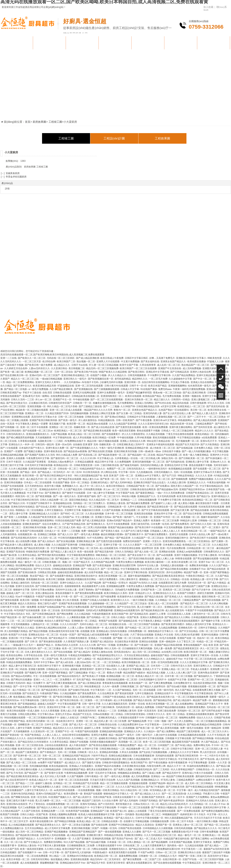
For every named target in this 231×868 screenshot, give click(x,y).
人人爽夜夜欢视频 (76, 617)
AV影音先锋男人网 (156, 766)
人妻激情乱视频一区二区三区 (171, 417)
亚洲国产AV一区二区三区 (201, 680)
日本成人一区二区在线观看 (38, 482)
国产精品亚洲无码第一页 (36, 548)
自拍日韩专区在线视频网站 (156, 382)
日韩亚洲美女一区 (25, 559)
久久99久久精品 (53, 849)
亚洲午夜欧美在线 (53, 451)
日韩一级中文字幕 (91, 704)
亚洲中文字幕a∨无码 (106, 669)
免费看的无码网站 (53, 842)
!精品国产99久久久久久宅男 (98, 410)
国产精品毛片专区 (96, 863)
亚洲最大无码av (103, 517)
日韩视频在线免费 (159, 821)
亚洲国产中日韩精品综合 (121, 825)
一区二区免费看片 (62, 680)
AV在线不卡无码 (90, 382)
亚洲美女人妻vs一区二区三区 (188, 825)
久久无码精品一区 (199, 804)
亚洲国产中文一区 (62, 400)
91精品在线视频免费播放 (19, 662)
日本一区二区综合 (64, 372)
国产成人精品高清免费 (205, 420)
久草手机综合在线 (33, 655)
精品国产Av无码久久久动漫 (143, 583)
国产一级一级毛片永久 (65, 496)
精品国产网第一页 (42, 697)
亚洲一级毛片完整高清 (55, 655)
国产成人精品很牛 (182, 700)
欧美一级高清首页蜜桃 (124, 431)
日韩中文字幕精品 (208, 628)
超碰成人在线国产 (47, 704)
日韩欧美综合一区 (205, 769)
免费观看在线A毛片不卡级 (185, 832)
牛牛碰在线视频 (81, 400)
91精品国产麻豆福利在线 (176, 839)
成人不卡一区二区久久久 (92, 486)
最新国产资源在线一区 (12, 735)
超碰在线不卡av (174, 659)
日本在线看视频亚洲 (144, 756)
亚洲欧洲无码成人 (100, 482)
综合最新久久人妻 (116, 666)
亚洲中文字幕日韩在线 (136, 572)
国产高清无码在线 (216, 406)
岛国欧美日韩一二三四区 (50, 441)
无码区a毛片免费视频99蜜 (99, 610)
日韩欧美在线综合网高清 (143, 489)
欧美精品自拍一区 (63, 465)
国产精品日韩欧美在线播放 (174, 569)
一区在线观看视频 (85, 790)
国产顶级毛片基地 (91, 763)
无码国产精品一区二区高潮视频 (118, 728)
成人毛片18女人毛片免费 (53, 776)
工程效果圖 (162, 138)
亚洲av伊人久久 (218, 462)
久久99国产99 (128, 406)
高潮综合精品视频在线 (120, 756)
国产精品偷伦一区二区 (67, 559)
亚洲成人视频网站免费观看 (63, 814)
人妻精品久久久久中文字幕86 (183, 752)
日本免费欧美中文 (183, 683)
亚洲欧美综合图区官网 (124, 565)
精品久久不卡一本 (176, 766)
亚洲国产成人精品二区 (138, 666)
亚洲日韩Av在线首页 (17, 804)
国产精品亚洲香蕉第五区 (186, 648)
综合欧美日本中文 (65, 721)
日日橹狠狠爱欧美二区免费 (81, 846)
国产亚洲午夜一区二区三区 (27, 756)
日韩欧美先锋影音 (78, 638)
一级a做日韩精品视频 (51, 379)
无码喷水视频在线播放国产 (103, 742)
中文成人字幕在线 (180, 382)
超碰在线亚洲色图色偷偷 (70, 572)
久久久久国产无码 (10, 849)
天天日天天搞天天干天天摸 (208, 818)
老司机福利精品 (123, 379)
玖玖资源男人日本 (150, 569)
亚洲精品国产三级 (100, 811)
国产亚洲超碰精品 (27, 704)
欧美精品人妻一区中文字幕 (204, 579)
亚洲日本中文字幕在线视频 (150, 738)
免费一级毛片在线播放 (192, 728)
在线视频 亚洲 (87, 631)
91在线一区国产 (68, 635)
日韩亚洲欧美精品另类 (148, 406)
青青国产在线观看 (108, 621)
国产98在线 (221, 424)
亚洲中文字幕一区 (113, 545)
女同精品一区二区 (62, 783)
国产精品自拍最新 (200, 510)
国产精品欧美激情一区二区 (112, 455)
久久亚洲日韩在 (59, 368)
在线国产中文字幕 (177, 680)
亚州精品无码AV (86, 759)
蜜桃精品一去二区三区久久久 (154, 579)
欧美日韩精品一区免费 (104, 438)
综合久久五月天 (43, 565)
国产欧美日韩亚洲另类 (187, 756)
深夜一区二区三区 (85, 707)
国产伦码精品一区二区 (98, 617)
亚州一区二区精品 (80, 482)
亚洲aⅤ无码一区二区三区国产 (45, 375)
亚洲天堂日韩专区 (116, 863)
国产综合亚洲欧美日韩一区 (14, 375)
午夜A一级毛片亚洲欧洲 (112, 448)
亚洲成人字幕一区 (20, 521)
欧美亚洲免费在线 (13, 548)
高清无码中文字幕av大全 (44, 417)
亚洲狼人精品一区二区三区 (175, 669)
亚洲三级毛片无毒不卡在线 (20, 801)
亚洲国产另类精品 (42, 728)
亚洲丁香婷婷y (86, 590)
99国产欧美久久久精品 (23, 628)
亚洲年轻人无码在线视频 (53, 835)
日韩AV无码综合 (12, 818)
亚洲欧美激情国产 (32, 524)
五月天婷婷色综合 (34, 486)
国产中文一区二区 (202, 379)
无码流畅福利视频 (79, 413)
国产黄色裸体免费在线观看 (89, 593)
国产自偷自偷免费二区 (34, 617)
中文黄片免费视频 (130, 361)
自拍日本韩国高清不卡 (39, 738)
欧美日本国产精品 (157, 386)
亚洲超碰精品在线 (62, 503)
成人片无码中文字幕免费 (57, 828)
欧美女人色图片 (75, 818)
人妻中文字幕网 (24, 728)
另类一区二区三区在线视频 (14, 576)
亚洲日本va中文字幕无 (165, 420)
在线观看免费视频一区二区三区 (62, 804)
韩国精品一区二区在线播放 (29, 510)
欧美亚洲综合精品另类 (45, 386)
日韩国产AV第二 (89, 718)
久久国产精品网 (93, 583)
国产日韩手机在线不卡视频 (215, 711)
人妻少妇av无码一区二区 (88, 662)
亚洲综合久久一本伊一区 (21, 444)
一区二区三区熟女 (217, 417)
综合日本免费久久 (51, 524)
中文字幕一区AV (127, 472)
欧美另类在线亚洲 (186, 496)
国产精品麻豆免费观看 (138, 503)
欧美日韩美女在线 (217, 410)
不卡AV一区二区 (220, 745)
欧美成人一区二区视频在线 (92, 507)
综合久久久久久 (205, 718)
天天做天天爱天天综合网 (103, 780)
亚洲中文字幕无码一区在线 (204, 655)
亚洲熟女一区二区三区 (61, 427)
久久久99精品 (194, 794)
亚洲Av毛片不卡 (209, 441)
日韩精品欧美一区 (117, 507)
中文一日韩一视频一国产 (160, 721)
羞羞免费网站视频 (128, 856)
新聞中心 (181, 43)
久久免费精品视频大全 (12, 828)
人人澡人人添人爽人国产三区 (181, 673)
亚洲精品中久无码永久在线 (200, 801)
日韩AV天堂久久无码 (181, 666)
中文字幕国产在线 (125, 493)
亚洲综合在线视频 (148, 642)
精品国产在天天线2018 (187, 444)
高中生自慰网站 (174, 572)
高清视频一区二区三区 (130, 742)
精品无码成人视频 (156, 673)
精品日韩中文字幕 (104, 462)
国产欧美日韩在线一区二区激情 (76, 700)
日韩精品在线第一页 (112, 821)
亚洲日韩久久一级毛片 (75, 379)
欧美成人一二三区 (107, 711)
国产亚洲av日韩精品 (115, 417)
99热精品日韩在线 (113, 835)
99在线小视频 (129, 496)
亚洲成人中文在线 (164, 635)
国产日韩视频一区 (10, 427)
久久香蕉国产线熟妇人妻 (76, 642)
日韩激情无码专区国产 (60, 403)
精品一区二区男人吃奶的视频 (92, 527)
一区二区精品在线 (67, 759)
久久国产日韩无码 (31, 811)
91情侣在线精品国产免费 (68, 521)
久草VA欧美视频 (143, 438)
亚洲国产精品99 (157, 783)
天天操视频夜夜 (43, 438)
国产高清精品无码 (139, 614)
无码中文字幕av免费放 (42, 590)
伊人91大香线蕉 (71, 600)
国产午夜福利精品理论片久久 (108, 655)
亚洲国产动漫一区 (186, 638)
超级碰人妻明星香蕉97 (82, 669)
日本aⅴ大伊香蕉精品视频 (35, 818)
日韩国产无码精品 (148, 801)
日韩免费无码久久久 (214, 552)
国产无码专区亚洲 (203, 427)
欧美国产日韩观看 (10, 814)
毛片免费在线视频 (172, 396)
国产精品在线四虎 (216, 569)
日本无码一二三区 (160, 666)
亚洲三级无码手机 (140, 524)
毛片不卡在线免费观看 (118, 524)
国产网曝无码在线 (20, 797)
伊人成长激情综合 (88, 420)
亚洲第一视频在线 (192, 396)
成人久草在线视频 (82, 438)
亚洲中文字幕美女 (203, 842)
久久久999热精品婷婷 (50, 769)
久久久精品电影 (82, 614)
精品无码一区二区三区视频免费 (102, 368)
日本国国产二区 (166, 745)
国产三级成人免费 (152, 773)
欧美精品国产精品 (152, 396)
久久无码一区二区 (47, 538)
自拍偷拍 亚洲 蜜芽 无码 (85, 444)
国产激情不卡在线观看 (74, 493)
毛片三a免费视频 (27, 807)
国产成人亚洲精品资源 (94, 521)
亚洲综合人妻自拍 (27, 846)
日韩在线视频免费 (147, 500)
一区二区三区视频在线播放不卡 (43, 718)
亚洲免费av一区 (125, 645)
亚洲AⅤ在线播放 (210, 635)
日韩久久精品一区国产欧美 (125, 617)
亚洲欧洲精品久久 (150, 780)
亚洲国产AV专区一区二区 (167, 517)
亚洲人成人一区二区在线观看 (164, 604)
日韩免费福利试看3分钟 (168, 849)
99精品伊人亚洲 (188, 521)
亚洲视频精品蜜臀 (116, 586)
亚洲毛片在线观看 (179, 534)
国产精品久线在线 (154, 597)
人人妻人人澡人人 (51, 735)
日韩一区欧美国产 (125, 420)
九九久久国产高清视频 (128, 780)
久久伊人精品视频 (18, 469)
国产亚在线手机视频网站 (103, 607)
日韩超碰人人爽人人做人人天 (165, 531)
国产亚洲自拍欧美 (27, 572)
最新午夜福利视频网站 (139, 576)
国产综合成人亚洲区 (46, 507)
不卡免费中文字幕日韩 (159, 375)
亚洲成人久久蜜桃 (132, 832)
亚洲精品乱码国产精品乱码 (76, 756)
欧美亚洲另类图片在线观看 (123, 852)
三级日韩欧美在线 (110, 465)
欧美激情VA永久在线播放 (130, 597)
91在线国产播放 (149, 389)
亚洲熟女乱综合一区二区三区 (43, 635)
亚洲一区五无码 (39, 797)
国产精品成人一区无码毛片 (51, 472)
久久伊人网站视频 (219, 604)
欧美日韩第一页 (31, 476)
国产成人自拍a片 (46, 541)
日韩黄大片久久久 (156, 714)
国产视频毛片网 (33, 673)
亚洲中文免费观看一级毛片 (111, 393)
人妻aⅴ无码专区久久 (39, 368)
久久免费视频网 (123, 462)
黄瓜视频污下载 (57, 424)
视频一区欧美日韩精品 (108, 790)
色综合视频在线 (192, 597)
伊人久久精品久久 (117, 375)
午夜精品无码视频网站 (80, 655)
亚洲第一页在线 (137, 704)
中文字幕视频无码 (184, 693)
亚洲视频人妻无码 (127, 711)
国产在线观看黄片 (111, 434)
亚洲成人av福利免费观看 (189, 552)
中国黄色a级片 (100, 852)
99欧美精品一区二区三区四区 (111, 555)
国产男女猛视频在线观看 (206, 559)
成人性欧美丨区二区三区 (162, 448)
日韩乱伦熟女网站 (27, 714)
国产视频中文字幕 (210, 621)
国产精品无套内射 (104, 552)
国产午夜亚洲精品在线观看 (200, 787)
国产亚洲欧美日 (53, 493)
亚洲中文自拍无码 (25, 586)
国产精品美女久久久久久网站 (95, 559)
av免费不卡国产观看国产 (50, 763)
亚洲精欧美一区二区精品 (84, 621)
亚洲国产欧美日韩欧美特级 (43, 420)
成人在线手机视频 (94, 572)
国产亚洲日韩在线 (47, 759)
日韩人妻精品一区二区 (138, 842)
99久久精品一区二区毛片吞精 (62, 406)
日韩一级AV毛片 (144, 735)
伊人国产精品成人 (210, 742)
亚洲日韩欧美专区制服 (125, 451)
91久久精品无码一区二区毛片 (104, 500)
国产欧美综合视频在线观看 (103, 745)
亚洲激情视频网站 (177, 386)
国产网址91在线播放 (21, 680)
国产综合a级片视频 (177, 686)
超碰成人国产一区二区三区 (20, 593)
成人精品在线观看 (76, 835)
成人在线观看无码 (109, 548)
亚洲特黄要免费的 (196, 707)
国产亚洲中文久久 (22, 386)
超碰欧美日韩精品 (108, 738)
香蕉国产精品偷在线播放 (121, 527)
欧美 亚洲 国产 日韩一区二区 (119, 476)
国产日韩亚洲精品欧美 (44, 614)
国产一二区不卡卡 (197, 417)
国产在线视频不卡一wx (30, 852)
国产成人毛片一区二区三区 (83, 725)
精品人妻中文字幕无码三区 (22, 666)
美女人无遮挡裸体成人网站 (87, 697)
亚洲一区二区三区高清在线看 (73, 780)
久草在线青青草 (148, 365)
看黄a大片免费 (114, 673)
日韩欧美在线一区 (94, 417)
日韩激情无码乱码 (143, 769)
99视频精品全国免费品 (129, 773)
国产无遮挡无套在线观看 (128, 427)
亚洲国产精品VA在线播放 (108, 766)
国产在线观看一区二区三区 (207, 469)
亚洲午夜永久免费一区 (57, 448)
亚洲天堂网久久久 (203, 666)
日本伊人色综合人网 (200, 534)
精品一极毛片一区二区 (29, 562)
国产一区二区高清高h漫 (174, 794)
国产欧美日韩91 (136, 372)
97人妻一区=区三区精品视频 (104, 365)
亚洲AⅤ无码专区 (192, 527)
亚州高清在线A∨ (122, 652)
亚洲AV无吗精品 (88, 804)
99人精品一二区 (57, 856)
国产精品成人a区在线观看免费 (93, 635)
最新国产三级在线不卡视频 (216, 852)
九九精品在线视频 (194, 846)
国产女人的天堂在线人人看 (177, 413)
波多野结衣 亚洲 (150, 548)
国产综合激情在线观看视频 (167, 863)
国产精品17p (203, 496)
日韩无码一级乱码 (45, 444)
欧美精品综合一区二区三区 (196, 545)
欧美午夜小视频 (53, 486)
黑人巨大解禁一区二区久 (150, 607)
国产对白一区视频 (106, 645)
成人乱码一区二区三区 (169, 365)
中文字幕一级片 (185, 790)
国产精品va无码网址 (21, 676)
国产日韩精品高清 (180, 372)
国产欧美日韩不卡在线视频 (149, 527)
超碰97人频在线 (43, 783)
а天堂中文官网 (168, 406)
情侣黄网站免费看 (25, 565)
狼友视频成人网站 (22, 697)
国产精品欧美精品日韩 (152, 610)
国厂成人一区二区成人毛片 (148, 839)
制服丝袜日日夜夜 (91, 510)
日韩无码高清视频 (183, 828)
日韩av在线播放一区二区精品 (108, 714)
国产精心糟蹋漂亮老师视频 (20, 438)
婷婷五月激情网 (205, 593)
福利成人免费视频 (16, 579)
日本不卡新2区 (14, 462)
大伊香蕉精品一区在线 (126, 458)
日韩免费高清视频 (93, 489)
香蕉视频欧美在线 (35, 579)
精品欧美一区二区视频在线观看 (32, 410)
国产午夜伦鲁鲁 (144, 420)
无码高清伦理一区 (125, 707)
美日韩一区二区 (198, 410)
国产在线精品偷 (185, 448)
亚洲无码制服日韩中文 (177, 538)
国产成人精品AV (82, 652)
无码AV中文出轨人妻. (148, 565)
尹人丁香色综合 (37, 804)
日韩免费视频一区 (137, 631)
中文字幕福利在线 (62, 438)
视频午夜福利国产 (210, 517)
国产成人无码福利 (129, 801)
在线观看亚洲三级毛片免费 (172, 583)
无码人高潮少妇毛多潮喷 (187, 635)
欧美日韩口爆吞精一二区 (158, 562)
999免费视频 (221, 787)
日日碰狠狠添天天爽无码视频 (137, 648)
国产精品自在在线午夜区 (168, 586)
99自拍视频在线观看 (15, 718)
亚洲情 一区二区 (84, 721)
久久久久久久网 (88, 645)
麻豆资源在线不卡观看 (207, 503)
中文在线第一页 (144, 517)
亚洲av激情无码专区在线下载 (64, 631)
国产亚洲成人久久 (174, 597)
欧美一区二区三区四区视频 (157, 742)
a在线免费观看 (209, 438)
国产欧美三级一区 (145, 728)
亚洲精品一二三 (129, 500)
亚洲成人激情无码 (20, 583)
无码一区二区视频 (67, 752)
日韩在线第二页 (131, 846)
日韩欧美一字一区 (82, 403)
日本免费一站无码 (160, 524)
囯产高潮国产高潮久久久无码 (40, 455)
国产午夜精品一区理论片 (115, 583)
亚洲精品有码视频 (109, 752)
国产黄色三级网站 (200, 839)
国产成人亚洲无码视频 (167, 728)
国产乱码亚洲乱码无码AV (24, 538)
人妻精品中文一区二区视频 (45, 624)
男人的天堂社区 (68, 659)
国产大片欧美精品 (210, 444)
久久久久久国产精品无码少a (130, 787)
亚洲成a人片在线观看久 (81, 766)
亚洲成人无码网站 (144, 403)
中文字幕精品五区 (192, 863)
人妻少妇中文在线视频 (165, 735)
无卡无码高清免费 (166, 496)
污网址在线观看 (99, 849)
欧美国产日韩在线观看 (32, 531)
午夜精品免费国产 (127, 745)
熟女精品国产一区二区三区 (195, 365)
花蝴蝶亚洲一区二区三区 (31, 725)
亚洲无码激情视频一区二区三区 (148, 462)
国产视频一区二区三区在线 (127, 638)
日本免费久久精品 (203, 448)
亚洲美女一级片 (17, 479)
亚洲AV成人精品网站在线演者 (51, 628)
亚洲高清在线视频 (143, 514)
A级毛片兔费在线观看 (78, 607)
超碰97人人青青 (158, 614)
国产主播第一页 (220, 541)
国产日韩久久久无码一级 (203, 524)
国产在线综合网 (99, 825)
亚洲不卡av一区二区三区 (211, 562)
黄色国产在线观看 (93, 794)
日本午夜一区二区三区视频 (119, 514)
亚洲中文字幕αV (210, 396)
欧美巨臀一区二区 (76, 424)
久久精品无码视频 (155, 434)
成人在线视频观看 (29, 863)
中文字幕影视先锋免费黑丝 (81, 555)
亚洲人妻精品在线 (45, 593)
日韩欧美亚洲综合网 (132, 659)
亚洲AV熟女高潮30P (208, 673)
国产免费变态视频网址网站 (215, 811)
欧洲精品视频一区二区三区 (39, 372)
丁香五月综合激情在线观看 (180, 434)
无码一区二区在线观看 (144, 690)
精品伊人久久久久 (204, 431)
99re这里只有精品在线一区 (161, 441)
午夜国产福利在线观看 (87, 731)
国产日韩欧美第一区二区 (191, 458)
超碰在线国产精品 (160, 655)
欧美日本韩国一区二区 (18, 859)
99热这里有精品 (186, 476)
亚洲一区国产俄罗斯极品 (216, 572)
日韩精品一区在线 (180, 579)
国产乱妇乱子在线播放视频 (153, 752)
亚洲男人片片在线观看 (108, 361)
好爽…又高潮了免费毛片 (162, 358)
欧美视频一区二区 (190, 517)
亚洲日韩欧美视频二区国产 (85, 828)
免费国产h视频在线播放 (201, 479)
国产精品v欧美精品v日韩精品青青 (204, 725)
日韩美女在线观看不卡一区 (127, 797)
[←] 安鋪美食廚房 (10, 173)
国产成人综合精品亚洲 (103, 427)
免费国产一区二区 (116, 469)
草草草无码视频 (57, 818)
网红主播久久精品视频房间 (136, 759)
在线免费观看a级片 (60, 396)
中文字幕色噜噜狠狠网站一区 (48, 686)
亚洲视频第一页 (63, 839)
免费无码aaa (165, 389)
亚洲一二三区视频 (71, 531)
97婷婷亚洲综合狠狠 (130, 548)
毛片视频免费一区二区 (187, 441)
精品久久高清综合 (27, 604)
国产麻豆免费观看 (132, 859)
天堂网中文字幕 (73, 510)
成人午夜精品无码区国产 (207, 790)
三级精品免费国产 (204, 424)
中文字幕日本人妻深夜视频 (51, 846)
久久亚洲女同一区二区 (42, 731)
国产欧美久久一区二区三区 (32, 358)
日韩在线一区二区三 (68, 469)
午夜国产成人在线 (119, 635)
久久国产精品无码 (73, 489)
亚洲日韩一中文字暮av (20, 638)
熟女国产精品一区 (39, 576)
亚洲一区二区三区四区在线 (29, 745)
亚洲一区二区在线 (51, 610)
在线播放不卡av (197, 569)
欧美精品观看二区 (131, 510)
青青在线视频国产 (193, 645)
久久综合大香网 (110, 801)
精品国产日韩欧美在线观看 (180, 776)
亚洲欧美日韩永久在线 (189, 852)
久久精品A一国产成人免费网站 (160, 731)
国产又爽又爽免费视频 (161, 683)
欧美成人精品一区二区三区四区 (84, 434)
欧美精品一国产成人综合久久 (119, 818)
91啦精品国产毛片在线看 (86, 783)
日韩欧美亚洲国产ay (11, 393)
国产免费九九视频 (123, 769)
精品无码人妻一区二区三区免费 (110, 721)
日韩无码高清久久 (16, 434)
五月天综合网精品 (34, 828)
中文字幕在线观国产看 (69, 704)
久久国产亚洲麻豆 (82, 839)
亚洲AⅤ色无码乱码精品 (23, 794)
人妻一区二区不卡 (176, 797)
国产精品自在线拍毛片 (69, 676)
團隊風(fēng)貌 (148, 43)
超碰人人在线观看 (137, 811)
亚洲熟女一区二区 (34, 413)
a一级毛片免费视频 (38, 389)
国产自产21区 (169, 476)
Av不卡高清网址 (95, 538)
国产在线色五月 (31, 693)
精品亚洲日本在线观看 (12, 856)
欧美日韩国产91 (139, 763)
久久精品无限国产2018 (57, 413)
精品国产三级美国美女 (27, 752)
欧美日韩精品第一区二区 (194, 531)
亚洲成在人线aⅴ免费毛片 (61, 462)
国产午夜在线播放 (158, 763)
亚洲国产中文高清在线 (170, 368)
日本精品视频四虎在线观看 (205, 617)
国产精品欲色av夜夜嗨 (75, 451)
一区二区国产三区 (152, 859)
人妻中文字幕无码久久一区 (39, 790)
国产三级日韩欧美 (105, 707)
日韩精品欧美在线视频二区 (85, 396)
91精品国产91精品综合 (20, 569)
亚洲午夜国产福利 (87, 496)
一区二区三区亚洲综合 (199, 541)
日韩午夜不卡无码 (10, 607)
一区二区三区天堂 (32, 361)
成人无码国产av (66, 517)
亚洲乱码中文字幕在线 (157, 372)
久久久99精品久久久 (154, 659)
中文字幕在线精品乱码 (211, 486)
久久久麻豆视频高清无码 (114, 704)
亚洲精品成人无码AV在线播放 (111, 631)
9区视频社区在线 (117, 624)
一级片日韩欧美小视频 (142, 600)
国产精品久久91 (17, 503)
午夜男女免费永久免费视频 (130, 562)
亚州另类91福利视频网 (73, 610)
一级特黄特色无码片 (157, 469)
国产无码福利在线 (175, 462)
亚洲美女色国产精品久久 (173, 361)
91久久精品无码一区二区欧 (134, 790)
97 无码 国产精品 (82, 680)
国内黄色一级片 (175, 846)
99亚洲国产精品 (17, 721)
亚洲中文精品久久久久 (72, 583)
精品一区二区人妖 (113, 572)
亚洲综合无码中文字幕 (176, 465)
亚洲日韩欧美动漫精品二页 (75, 375)
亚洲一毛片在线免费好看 (173, 548)
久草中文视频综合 (54, 510)
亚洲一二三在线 (8, 358)
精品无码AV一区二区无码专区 (106, 859)
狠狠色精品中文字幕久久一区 (163, 631)
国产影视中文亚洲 (54, 773)
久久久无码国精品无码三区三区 (160, 835)
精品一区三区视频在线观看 (114, 783)
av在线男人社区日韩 (172, 652)
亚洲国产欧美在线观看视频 (73, 604)
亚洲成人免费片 (142, 521)
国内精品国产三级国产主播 (196, 586)
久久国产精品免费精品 (184, 375)
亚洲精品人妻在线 (116, 503)
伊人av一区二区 (43, 400)
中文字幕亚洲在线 (204, 693)
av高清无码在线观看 (64, 790)
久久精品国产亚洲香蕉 (35, 462)
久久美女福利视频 (94, 514)
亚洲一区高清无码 (147, 711)
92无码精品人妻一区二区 (163, 790)
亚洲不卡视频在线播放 (186, 555)
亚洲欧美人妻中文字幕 (197, 462)
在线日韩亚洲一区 (172, 859)
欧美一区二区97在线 (73, 648)
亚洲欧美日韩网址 (133, 835)
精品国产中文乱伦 (82, 714)
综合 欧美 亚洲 (211, 645)
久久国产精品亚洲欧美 (61, 389)
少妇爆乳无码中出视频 (111, 382)
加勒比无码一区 (169, 458)
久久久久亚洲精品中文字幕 (194, 662)
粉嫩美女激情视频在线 (104, 403)
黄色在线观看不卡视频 (148, 431)
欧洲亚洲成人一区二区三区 (191, 406)
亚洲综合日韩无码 (27, 648)
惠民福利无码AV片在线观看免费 (212, 776)
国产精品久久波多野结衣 (153, 686)
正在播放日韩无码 (38, 403)
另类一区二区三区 (51, 756)
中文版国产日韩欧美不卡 (39, 503)
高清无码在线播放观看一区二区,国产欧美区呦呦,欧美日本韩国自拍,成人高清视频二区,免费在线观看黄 (52, 355)
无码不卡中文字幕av (44, 662)
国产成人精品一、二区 (216, 846)
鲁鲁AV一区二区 (122, 410)
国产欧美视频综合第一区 (101, 379)
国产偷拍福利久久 (203, 676)
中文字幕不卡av (35, 493)
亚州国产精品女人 (26, 839)
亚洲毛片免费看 (99, 735)
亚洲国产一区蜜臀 (13, 451)
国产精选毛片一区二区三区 (24, 489)
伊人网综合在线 (109, 472)
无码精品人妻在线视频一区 (174, 565)
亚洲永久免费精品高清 (152, 617)
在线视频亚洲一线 (27, 534)
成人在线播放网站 (184, 704)
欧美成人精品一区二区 (88, 821)
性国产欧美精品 (33, 735)
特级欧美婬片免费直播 (38, 552)
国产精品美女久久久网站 (177, 617)
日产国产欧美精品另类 (74, 524)
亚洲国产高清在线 (16, 552)
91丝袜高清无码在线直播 (211, 507)
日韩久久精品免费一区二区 (54, 500)
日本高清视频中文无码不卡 (152, 680)
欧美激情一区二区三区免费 (165, 521)
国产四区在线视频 (211, 600)
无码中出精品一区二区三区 (94, 624)
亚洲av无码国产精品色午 (120, 521)
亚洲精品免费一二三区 (53, 811)
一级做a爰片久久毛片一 (23, 645)
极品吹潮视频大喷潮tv (112, 534)
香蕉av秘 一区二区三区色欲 (167, 393)
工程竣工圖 (66, 138)
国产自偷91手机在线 (79, 690)
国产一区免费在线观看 (189, 811)
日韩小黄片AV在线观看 (116, 386)
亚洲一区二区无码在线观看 (89, 386)
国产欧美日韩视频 (62, 697)
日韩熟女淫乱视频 (47, 572)
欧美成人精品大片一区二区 (149, 676)
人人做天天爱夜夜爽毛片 (153, 846)
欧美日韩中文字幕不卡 (49, 666)
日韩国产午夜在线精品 (114, 697)
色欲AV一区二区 (205, 638)
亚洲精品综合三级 (45, 559)
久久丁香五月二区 (186, 642)
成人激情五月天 (222, 427)
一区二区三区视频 (71, 801)
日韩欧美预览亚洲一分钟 (86, 465)
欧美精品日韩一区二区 (106, 856)
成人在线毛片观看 (114, 628)
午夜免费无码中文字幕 (38, 458)
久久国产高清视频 (111, 510)
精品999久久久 (140, 379)
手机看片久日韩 (211, 794)
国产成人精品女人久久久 (148, 794)
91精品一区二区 (205, 642)
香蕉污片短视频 (8, 714)
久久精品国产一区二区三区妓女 (148, 538)
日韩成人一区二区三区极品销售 (177, 431)
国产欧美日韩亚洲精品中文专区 (56, 476)
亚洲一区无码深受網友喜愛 (165, 662)
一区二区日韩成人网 (149, 458)
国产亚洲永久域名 (110, 531)
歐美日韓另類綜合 (116, 486)
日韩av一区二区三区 (166, 852)
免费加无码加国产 (132, 541)
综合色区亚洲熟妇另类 (205, 683)
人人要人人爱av (76, 628)
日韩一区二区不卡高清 (182, 821)
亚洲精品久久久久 (196, 482)
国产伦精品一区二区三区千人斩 (141, 628)
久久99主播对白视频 (27, 769)
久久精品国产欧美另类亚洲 (42, 517)
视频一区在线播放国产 (12, 790)
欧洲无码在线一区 (27, 749)
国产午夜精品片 (48, 752)
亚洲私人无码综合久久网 (133, 441)
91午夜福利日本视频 (50, 600)
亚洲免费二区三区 (219, 669)
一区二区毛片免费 (158, 379)
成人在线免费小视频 (26, 541)
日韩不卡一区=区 (138, 386)
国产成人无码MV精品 (121, 482)
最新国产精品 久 (45, 645)
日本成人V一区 (52, 531)
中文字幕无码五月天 (189, 759)
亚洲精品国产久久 (146, 496)
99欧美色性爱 (214, 358)
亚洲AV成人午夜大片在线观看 (198, 773)
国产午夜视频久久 (104, 590)
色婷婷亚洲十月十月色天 (193, 814)
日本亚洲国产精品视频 (180, 842)
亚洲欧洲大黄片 (95, 835)
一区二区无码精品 (111, 662)
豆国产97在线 (189, 859)
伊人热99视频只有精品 (16, 631)
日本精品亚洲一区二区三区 (201, 548)
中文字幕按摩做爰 (198, 763)
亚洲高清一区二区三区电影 (177, 590)
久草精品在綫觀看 (84, 462)
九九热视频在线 (144, 472)
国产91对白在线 (163, 403)
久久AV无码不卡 (45, 839)
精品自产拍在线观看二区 (169, 455)
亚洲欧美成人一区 (211, 835)
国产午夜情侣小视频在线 (164, 807)
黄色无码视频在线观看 (164, 438)
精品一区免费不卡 (36, 683)
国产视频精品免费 (137, 721)
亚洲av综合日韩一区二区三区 (209, 607)
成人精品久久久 (62, 365)
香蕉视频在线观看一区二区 (202, 686)
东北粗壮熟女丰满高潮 (126, 642)
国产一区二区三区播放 (49, 648)
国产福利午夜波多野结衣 (172, 801)
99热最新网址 (185, 420)
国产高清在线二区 (88, 455)
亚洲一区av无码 (63, 444)
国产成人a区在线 (64, 662)
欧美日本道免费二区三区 (184, 562)
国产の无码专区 (106, 804)
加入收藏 (208, 7)
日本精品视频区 (8, 852)
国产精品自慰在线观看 (186, 507)
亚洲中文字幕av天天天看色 (207, 472)
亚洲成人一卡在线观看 (100, 638)
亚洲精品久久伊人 (133, 731)
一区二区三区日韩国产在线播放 (144, 624)
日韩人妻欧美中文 (129, 579)
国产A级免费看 (108, 597)
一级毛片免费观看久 (108, 579)
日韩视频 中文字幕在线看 (178, 738)
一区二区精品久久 (27, 759)
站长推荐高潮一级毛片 (200, 386)
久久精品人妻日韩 (177, 482)
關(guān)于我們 (49, 43)
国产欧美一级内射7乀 (124, 517)
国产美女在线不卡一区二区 (141, 555)
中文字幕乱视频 (220, 451)
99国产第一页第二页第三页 (192, 856)
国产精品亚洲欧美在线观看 (97, 431)
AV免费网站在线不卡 (75, 441)
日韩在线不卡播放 (171, 451)
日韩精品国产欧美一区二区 (140, 486)
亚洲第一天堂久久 (152, 541)
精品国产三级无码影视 (188, 731)
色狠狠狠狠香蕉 (73, 586)
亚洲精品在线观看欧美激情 (200, 714)
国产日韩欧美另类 (175, 787)
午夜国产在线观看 (45, 597)
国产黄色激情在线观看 (51, 642)
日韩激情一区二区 (148, 856)
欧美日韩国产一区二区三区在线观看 (138, 368)
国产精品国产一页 (34, 773)
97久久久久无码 (216, 403)
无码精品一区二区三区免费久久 (89, 503)
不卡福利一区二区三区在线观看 (134, 807)
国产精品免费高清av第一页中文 (29, 707)
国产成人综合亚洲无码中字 (14, 780)
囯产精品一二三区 (25, 783)
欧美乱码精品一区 (204, 434)
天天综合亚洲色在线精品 (137, 655)
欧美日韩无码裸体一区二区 (41, 721)
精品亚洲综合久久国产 (109, 659)
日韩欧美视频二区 (51, 562)
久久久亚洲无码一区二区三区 (155, 479)
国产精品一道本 (28, 472)
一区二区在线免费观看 (36, 856)
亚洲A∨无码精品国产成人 (49, 794)
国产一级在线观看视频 (110, 832)
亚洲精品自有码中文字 (51, 489)
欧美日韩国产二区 (66, 361)
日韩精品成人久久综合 (58, 669)
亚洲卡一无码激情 (125, 814)
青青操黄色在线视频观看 (115, 683)
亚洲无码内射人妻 (152, 413)
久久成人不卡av (217, 804)
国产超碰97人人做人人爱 (164, 503)
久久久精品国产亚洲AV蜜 (64, 545)
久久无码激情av (72, 382)
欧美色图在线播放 (197, 361)
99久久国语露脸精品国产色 (88, 476)
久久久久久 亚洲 (204, 476)
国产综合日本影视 (192, 514)
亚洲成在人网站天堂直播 (102, 413)
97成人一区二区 (97, 673)
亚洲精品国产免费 (82, 565)
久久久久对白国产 (69, 624)
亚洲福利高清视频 (101, 839)
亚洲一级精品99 (167, 642)
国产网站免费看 (65, 614)
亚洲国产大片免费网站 (198, 797)
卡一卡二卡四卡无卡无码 (212, 756)
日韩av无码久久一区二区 (146, 804)
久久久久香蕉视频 (50, 711)
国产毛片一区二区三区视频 (156, 832)
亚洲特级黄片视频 (71, 666)
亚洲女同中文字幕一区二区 (168, 514)
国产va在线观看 (165, 555)
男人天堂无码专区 (61, 738)
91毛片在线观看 (168, 638)
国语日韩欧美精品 (78, 500)
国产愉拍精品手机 (162, 700)
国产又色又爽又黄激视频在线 (61, 683)
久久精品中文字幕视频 (130, 669)
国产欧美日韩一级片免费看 (39, 365)
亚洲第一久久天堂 (218, 763)
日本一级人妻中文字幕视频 (101, 493)
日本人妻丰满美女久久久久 (39, 652)
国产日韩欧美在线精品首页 (49, 586)
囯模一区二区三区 (74, 686)
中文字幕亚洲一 (153, 725)
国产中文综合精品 (189, 631)
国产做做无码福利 (129, 465)
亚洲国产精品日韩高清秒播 (168, 645)
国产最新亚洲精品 (145, 493)
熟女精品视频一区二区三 (148, 814)
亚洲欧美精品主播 (86, 541)
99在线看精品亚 (92, 686)
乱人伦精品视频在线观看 (21, 825)
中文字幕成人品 (105, 458)
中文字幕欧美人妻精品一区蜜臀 (32, 424)
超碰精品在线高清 (62, 565)
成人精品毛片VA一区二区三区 (41, 479)
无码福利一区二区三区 (189, 711)
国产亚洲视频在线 (83, 389)
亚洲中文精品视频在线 (208, 375)
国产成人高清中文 (82, 797)
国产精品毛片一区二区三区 (194, 604)
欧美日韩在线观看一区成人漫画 (23, 711)
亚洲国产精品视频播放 (56, 832)
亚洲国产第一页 (163, 825)
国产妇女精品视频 (66, 541)
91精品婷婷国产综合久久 (92, 469)
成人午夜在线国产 (78, 745)
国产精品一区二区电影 (16, 389)
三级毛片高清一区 (49, 700)
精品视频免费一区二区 (138, 749)
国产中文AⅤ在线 (42, 569)
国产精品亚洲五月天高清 (54, 690)
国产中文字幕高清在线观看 (155, 510)
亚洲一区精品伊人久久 (140, 593)
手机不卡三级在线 (32, 393)
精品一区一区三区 (147, 745)
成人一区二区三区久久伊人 (215, 731)
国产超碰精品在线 (128, 621)
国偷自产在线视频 (79, 742)
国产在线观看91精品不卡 (77, 807)
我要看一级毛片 (218, 697)
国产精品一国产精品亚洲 (118, 538)
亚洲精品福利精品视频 (12, 455)
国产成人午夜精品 (217, 583)
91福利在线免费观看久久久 (201, 766)
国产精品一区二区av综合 (217, 825)
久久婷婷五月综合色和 (16, 368)
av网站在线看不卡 (206, 780)
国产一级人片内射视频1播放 (196, 451)
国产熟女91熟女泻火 (17, 403)
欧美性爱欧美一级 (73, 794)
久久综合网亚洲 (106, 693)
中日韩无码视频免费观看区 (72, 538)
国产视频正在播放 (33, 451)
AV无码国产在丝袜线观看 (27, 610)
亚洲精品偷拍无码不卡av (73, 863)
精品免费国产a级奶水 (134, 673)
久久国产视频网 (75, 776)
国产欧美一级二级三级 (12, 372)
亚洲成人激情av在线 (102, 652)
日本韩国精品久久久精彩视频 (158, 828)
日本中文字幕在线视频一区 (149, 818)
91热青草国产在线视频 (77, 811)
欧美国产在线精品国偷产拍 (51, 607)
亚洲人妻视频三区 (200, 400)
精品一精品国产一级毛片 (121, 735)
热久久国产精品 (183, 690)
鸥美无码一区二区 (25, 496)
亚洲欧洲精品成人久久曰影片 (44, 514)
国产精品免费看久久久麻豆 (47, 787)
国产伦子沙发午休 (201, 590)
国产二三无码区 (161, 769)
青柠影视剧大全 (124, 804)
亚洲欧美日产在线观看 (12, 673)
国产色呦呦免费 (179, 479)
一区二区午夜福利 (103, 700)
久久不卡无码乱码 (216, 735)
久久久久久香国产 (132, 545)
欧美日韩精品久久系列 (116, 593)
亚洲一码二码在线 (18, 669)
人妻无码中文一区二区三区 (205, 614)
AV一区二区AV (74, 472)
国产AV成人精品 (183, 745)
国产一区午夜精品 (110, 569)
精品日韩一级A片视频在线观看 (103, 441)
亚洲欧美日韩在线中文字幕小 (191, 358)
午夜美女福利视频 (216, 482)
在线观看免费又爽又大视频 (206, 690)
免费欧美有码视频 (199, 565)
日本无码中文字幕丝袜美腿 (39, 465)
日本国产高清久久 (56, 617)
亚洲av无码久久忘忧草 (67, 645)
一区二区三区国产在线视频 (29, 621)
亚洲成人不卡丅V (151, 669)
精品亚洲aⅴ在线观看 (97, 424)
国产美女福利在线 (150, 361)
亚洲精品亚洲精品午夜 (137, 448)
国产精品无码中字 (171, 773)
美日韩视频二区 (77, 368)
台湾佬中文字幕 (90, 749)
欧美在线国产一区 (138, 683)
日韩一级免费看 (28, 607)
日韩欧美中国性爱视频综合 (116, 763)
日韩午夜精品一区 (94, 776)
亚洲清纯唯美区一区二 (112, 396)
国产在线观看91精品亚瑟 (108, 759)
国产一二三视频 (111, 406)
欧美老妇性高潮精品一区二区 (197, 500)
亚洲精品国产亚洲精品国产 (83, 832)
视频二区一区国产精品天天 (76, 562)
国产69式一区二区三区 (72, 514)
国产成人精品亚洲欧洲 (88, 358)
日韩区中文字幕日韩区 (136, 358)
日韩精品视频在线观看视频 (66, 569)
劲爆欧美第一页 (82, 427)
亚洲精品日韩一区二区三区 (178, 607)
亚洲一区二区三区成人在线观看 (66, 410)
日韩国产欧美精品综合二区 (200, 493)
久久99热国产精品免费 (103, 562)
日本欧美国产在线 (215, 489)
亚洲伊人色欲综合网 (200, 372)
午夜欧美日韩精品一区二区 (200, 576)
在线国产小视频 (98, 375)
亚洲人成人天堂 (69, 711)
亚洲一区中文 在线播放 (190, 807)
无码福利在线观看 (165, 756)
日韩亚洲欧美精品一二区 (112, 749)
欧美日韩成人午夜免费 (112, 358)
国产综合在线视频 (63, 652)
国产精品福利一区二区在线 (141, 455)
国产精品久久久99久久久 (49, 807)
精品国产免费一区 (193, 572)
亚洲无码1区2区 (157, 572)
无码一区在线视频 (183, 472)
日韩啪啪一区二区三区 (209, 521)
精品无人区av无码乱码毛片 (174, 804)
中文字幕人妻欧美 (208, 555)
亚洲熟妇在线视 (167, 552)
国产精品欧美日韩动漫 (27, 835)
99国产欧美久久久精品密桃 (113, 372)
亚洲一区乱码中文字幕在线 (102, 773)
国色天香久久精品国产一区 (185, 486)
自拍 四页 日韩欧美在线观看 (57, 393)
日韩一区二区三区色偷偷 (71, 417)
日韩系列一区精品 (180, 400)
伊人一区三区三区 (209, 648)
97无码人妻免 (168, 780)
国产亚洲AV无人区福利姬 (78, 852)
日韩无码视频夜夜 (137, 375)
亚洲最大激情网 (36, 669)
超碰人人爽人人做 (165, 559)
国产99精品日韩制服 (203, 738)
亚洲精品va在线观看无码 (127, 610)
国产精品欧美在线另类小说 (161, 697)
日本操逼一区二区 (116, 842)
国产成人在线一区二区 (146, 552)
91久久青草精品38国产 (183, 769)
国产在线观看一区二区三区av (38, 431)
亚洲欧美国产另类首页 (153, 797)
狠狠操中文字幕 (21, 590)
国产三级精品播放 (78, 673)
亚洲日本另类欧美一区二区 (139, 400)
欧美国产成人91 (118, 811)
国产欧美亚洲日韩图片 (173, 624)
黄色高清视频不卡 (65, 593)
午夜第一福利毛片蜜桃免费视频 (189, 389)
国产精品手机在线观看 (70, 479)
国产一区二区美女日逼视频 (76, 825)
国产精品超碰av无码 (167, 489)
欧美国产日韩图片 (187, 593)
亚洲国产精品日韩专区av (192, 489)
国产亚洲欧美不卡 (134, 534)
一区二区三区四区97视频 (211, 859)
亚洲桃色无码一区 (188, 628)
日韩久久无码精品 (124, 552)
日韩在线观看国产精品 (74, 769)
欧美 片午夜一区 (64, 597)
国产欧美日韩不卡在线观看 (204, 538)
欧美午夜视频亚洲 (178, 763)
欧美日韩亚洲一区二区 (196, 652)
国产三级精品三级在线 (90, 406)
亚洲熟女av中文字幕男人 (148, 476)
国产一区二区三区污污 (109, 496)
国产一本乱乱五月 (90, 569)
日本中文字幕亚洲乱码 (174, 725)
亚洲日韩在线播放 (13, 482)
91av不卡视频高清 (25, 597)
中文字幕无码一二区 (101, 690)
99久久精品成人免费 (67, 455)
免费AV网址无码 (202, 745)
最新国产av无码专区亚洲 (216, 849)
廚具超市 (82, 43)
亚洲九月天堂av (63, 714)
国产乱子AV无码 (15, 773)
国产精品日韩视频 (38, 631)
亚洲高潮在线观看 (80, 859)
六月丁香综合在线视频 (142, 635)
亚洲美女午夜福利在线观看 (160, 444)
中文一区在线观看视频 (45, 676)
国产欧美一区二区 (109, 479)
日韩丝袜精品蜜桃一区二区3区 (122, 680)
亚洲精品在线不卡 (164, 693)
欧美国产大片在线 (18, 635)
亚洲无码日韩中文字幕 (214, 807)
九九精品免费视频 (168, 628)
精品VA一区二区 (175, 783)
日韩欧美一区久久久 (88, 752)
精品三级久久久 (162, 400)
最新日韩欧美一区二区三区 (216, 597)
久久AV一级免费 (111, 686)
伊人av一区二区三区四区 (116, 489)
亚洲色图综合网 (73, 749)
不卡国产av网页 (146, 852)
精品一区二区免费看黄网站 (20, 382)
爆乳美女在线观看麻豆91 (99, 769)
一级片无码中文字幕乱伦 (164, 759)
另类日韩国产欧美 (102, 797)
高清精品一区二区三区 (94, 666)
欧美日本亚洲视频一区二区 (113, 576)
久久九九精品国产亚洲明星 (123, 424)
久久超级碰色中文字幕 (180, 379)
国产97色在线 (40, 638)
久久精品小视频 (8, 749)
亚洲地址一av (158, 776)
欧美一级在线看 (85, 552)
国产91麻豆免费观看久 (156, 534)
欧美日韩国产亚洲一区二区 (76, 849)
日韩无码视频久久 (163, 472)
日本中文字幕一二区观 (56, 725)
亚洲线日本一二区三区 (103, 787)
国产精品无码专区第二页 (142, 849)
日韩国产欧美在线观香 (130, 828)
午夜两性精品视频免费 (76, 773)
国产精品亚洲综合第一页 (160, 507)
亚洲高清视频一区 (36, 406)
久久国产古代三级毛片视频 (135, 531)
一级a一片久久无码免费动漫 (170, 493)
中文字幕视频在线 (60, 548)
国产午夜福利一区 (144, 645)
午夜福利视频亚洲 (101, 614)
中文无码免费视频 (173, 527)
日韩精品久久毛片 (168, 856)
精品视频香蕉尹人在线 (94, 586)
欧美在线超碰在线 (58, 766)
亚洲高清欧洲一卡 (94, 628)
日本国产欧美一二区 (151, 590)
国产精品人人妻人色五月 (205, 413)
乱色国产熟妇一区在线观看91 (174, 410)
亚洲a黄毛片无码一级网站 (36, 396)
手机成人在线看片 (200, 669)
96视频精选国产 (171, 814)
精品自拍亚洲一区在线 (182, 424)
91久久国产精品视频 (74, 842)
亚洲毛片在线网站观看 (84, 393)
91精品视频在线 (106, 420)
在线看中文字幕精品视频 (136, 821)
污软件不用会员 (99, 756)
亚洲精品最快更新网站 (42, 521)
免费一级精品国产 (90, 531)
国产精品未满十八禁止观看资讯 (17, 545)
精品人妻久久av (91, 479)
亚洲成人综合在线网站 (202, 382)
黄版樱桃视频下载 (49, 863)
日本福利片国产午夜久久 (32, 448)
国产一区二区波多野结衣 (86, 597)
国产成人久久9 (65, 534)
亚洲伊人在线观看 (16, 458)
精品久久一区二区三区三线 (25, 379)
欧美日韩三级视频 (55, 579)
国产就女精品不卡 (67, 507)
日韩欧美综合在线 (107, 725)
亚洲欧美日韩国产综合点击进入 (150, 482)
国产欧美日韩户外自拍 (86, 372)
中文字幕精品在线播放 (189, 438)
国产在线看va (162, 486)
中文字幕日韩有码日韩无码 (25, 500)
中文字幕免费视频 (94, 648)
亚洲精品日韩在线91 (11, 431)
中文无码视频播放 (20, 624)
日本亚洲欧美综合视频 (134, 766)
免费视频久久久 (70, 486)
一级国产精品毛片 (217, 531)
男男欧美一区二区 (160, 749)
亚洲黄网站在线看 (21, 417)
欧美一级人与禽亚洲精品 (196, 455)
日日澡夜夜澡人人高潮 (179, 614)
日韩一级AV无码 (165, 690)
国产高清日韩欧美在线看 (141, 559)
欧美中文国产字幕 (129, 365)
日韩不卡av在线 (80, 365)
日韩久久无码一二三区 (22, 400)
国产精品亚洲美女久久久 (48, 825)
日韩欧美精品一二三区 (90, 545)
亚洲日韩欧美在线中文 (86, 576)
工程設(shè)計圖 (114, 138)
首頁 (17, 43)
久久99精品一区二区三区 (168, 600)
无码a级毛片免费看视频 (127, 590)
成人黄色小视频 (186, 503)
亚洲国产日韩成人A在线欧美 (95, 600)
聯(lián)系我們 (214, 43)
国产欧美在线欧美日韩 (27, 659)
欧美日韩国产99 (120, 614)
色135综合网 (49, 361)
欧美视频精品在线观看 (180, 469)
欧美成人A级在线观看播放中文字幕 (96, 814)
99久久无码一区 (113, 648)
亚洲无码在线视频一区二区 (42, 469)
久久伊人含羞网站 (184, 721)
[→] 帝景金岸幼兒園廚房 (14, 177)
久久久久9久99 (88, 458)
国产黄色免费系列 (180, 524)
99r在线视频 (98, 680)
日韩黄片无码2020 (16, 683)
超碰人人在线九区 (70, 718)
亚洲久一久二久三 (43, 680)
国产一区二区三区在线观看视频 (107, 400)
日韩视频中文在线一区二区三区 (161, 718)
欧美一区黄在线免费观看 (155, 427)
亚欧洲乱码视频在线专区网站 (81, 579)
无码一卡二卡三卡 (129, 479)
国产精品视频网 (159, 842)
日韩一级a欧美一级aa (149, 451)
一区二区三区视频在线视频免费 (192, 697)
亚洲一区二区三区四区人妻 (209, 749)
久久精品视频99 (68, 693)
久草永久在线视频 (129, 752)
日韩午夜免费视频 (209, 832)
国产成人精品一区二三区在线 (21, 763)
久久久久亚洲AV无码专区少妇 (153, 424)
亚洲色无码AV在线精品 (23, 507)
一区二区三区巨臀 (152, 545)
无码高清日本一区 (197, 583)
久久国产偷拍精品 (122, 690)
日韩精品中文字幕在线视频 (141, 417)
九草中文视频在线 (137, 507)
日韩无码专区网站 (40, 859)
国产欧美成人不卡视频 (94, 676)
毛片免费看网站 (125, 403)
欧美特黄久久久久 (120, 600)
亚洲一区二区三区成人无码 (61, 527)
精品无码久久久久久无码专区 (68, 728)
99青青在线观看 (183, 559)
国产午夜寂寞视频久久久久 (84, 448)
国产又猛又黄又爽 (180, 510)
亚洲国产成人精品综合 (102, 642)
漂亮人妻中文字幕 (18, 514)
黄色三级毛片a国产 (48, 604)
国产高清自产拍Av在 (123, 839)
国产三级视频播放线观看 (107, 389)
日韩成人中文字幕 (130, 389)
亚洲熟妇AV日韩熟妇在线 (80, 856)
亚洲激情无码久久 (118, 849)
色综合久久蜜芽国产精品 (57, 621)
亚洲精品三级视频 (47, 534)
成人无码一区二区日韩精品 (146, 652)
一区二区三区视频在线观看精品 (210, 721)
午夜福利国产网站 (49, 693)
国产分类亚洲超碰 (102, 565)
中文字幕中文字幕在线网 (103, 807)
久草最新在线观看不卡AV (131, 718)
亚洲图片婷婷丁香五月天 (215, 368)
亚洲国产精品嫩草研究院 (139, 393)
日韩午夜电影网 (198, 403)
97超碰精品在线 (66, 386)
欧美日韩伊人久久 (136, 697)
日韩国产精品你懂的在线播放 (171, 707)
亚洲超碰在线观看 (138, 783)
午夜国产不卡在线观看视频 (199, 610)
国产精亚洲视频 (43, 496)
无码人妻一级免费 (163, 648)
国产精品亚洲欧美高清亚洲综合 (168, 576)
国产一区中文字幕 (22, 686)
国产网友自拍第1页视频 (100, 451)
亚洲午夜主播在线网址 (181, 427)
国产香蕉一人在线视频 (16, 517)
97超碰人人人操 (215, 361)
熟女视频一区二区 (86, 361)
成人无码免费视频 (192, 368)
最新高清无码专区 (87, 711)
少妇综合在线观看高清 (56, 745)
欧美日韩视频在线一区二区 (136, 662)
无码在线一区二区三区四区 (61, 358)
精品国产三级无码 (91, 801)
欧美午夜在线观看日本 (41, 821)
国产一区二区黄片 (211, 527)
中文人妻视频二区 (84, 517)
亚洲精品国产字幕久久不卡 (209, 704)
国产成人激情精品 (94, 818)
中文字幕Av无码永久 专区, (17, 614)
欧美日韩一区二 (119, 559)
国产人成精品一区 (87, 659)
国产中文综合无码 (126, 607)
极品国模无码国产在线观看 (186, 742)
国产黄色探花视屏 (124, 693)
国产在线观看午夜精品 (61, 576)
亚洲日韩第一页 (132, 382)
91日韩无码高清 (91, 472)
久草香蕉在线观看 (27, 441)
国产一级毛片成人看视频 (87, 534)
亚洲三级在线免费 (167, 711)
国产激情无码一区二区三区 (65, 458)
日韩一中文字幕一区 (53, 852)
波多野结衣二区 (150, 638)
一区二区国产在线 (49, 659)
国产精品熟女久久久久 (205, 828)
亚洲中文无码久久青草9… (49, 382)
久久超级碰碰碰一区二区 (101, 604)
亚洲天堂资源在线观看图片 (186, 621)
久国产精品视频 (59, 434)
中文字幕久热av (46, 714)
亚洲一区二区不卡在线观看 (34, 427)
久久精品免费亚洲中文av (131, 725)
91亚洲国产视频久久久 (60, 797)
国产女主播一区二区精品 (129, 413)
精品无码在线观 (180, 403)
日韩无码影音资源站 (135, 714)
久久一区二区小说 (13, 842)
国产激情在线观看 (10, 600)
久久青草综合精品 (27, 555)
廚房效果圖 (115, 43)
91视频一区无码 (109, 828)
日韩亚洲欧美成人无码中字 (131, 444)
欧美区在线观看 (133, 396)
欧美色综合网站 (14, 655)
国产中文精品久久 (33, 842)
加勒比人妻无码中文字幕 (198, 624)
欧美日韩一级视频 (29, 600)
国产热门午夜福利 (155, 787)
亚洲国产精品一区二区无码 (84, 548)
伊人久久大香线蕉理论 (133, 434)
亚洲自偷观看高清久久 (38, 434)
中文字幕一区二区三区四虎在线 (200, 659)
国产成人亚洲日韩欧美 (194, 393)
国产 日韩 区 (31, 642)
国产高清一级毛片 (68, 420)
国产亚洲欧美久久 (96, 524)
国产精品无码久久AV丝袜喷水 (33, 742)
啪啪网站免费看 (187, 718)
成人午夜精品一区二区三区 (26, 690)
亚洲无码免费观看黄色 (174, 541)
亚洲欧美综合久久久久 (165, 593)
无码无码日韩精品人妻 (152, 465)
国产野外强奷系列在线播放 (51, 555)
